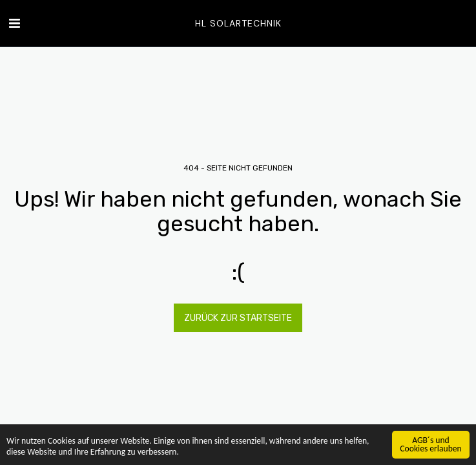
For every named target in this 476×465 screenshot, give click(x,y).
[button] (14, 23)
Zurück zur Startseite (238, 318)
